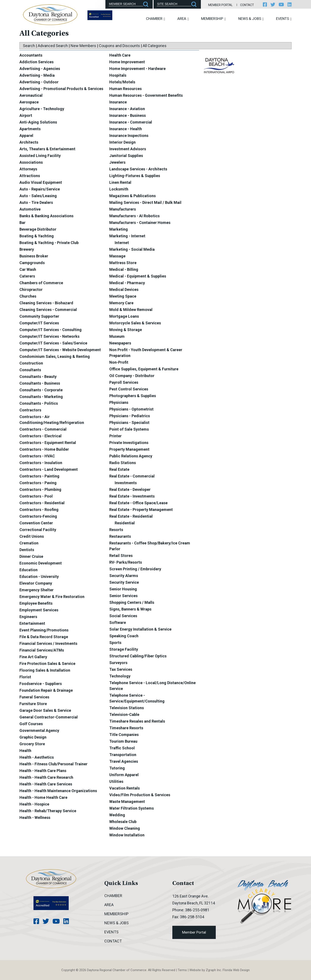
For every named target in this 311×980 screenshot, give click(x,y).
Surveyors (118, 663)
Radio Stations (123, 463)
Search (29, 46)
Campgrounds (32, 263)
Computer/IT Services (39, 323)
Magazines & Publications (132, 196)
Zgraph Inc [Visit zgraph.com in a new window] (213, 970)
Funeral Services (34, 697)
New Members (83, 46)
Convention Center (36, 523)
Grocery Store (32, 744)
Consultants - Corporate (41, 390)
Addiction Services (36, 62)
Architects (29, 142)
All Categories (155, 46)
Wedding (117, 815)
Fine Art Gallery (33, 657)
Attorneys (28, 169)
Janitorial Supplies (126, 156)
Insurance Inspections (129, 136)
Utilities (116, 781)
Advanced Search (53, 46)
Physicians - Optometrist (131, 409)
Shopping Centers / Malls (132, 602)
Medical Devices (124, 289)
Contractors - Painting (39, 476)
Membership (213, 19)
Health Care (120, 55)
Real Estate (119, 469)
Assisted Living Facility (40, 156)
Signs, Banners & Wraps (130, 609)
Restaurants (120, 536)
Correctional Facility (38, 530)
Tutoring (117, 768)
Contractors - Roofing (39, 510)
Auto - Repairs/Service (40, 189)
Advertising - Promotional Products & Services (61, 89)
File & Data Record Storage (44, 637)
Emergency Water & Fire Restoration (52, 597)
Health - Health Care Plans (43, 771)
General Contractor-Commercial (49, 717)
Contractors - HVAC (37, 456)
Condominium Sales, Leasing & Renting (55, 356)
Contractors (30, 410)
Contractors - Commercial (43, 429)
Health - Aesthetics (37, 757)
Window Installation (127, 835)
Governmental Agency (39, 730)
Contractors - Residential (42, 503)
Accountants (31, 55)
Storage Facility (124, 649)
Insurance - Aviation (127, 109)
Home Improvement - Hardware (137, 69)
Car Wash (28, 269)
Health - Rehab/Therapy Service (48, 811)
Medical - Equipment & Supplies (138, 276)
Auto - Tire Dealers (36, 202)
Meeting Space (123, 296)
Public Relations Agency (131, 456)
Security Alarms (124, 576)
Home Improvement (127, 62)
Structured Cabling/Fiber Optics (138, 656)
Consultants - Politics (39, 403)
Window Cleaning (125, 828)
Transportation (123, 755)
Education (29, 570)
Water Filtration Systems (132, 808)
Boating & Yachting (37, 236)
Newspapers (120, 343)
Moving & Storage (126, 330)
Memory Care (121, 303)
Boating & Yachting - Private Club (49, 243)
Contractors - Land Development (49, 469)
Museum (117, 336)
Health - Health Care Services (46, 784)
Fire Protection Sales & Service (47, 664)
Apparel (26, 136)
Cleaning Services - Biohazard (46, 303)
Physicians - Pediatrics (130, 416)
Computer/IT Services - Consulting (51, 330)
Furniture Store (33, 704)
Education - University (39, 576)
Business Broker (34, 256)
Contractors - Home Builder (44, 449)
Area (183, 19)
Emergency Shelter (36, 590)
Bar (22, 223)
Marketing (119, 229)
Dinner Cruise (31, 556)
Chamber (155, 19)
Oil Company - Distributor (132, 376)
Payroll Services (124, 382)
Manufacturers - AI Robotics (134, 216)
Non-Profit (119, 362)
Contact (247, 5)
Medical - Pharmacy (127, 283)
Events (284, 19)
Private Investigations (129, 443)
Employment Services (39, 610)
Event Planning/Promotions (44, 630)
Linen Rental (120, 182)
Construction (31, 363)
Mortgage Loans (124, 316)
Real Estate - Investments (132, 496)
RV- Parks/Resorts (126, 562)
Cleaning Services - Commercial (48, 310)
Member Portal (220, 5)
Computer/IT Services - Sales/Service (53, 343)
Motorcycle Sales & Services (135, 323)
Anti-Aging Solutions (38, 122)
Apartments (30, 129)
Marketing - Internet (127, 236)
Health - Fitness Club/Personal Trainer (53, 764)
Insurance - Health (126, 129)
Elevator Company (36, 583)
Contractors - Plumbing (40, 489)
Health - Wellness (35, 817)
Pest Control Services (129, 389)
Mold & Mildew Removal (131, 310)
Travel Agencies (124, 761)
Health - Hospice (34, 804)
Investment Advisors (128, 149)
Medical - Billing (124, 269)
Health (25, 751)
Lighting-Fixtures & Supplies (135, 176)
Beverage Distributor (38, 229)
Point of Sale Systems (129, 429)
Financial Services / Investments (48, 643)
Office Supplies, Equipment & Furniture (144, 369)
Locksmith (119, 189)
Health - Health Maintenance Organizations (58, 791)
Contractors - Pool (36, 496)
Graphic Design (33, 737)
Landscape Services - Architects (138, 169)
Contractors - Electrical (40, 436)
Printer (115, 436)
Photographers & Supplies (133, 396)
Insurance (118, 102)
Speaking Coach (124, 636)
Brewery (27, 249)
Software (118, 622)
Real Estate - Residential (131, 516)
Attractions (30, 176)
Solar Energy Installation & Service (140, 629)
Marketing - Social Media (132, 249)
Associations (31, 162)
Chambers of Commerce (41, 283)
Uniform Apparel (124, 775)
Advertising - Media (37, 75)
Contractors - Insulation (41, 463)
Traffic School (122, 748)
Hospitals (118, 75)
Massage (117, 256)
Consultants (30, 370)
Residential (125, 523)
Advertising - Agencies (40, 69)
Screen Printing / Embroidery (135, 569)
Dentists (27, 550)
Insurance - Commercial (131, 122)
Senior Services (123, 596)
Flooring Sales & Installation (45, 670)
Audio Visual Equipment (41, 182)
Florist (25, 677)
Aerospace (29, 102)
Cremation (29, 543)
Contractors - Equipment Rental (48, 443)
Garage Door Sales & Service (45, 710)
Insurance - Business (128, 115)
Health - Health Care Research (46, 777)
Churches (28, 296)
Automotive (30, 209)
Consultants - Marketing (41, 397)
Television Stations (127, 708)
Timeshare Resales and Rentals (137, 721)
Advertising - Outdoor (39, 82)
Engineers (28, 617)
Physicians (119, 402)
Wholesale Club (123, 822)
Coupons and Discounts (119, 46)
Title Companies (124, 735)
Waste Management (127, 802)
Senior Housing (123, 589)
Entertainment (32, 623)
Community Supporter (39, 316)
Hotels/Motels (122, 82)
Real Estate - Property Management (141, 510)
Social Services (123, 616)
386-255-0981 (197, 910)
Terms (182, 970)
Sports (115, 643)
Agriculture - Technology (42, 109)
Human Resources (125, 89)
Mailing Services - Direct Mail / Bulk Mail (145, 202)
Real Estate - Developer (130, 489)
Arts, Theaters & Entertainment (47, 149)
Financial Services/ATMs (42, 650)
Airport (26, 115)
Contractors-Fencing (38, 516)
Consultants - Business (40, 383)
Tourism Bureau (123, 741)
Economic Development (41, 563)
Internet (122, 243)
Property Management (129, 449)
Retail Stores (121, 556)
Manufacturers (123, 209)
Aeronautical (31, 95)
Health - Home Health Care (43, 797)
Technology (120, 676)
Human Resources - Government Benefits (146, 95)
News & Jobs (251, 19)
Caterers (27, 276)
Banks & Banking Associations (46, 216)
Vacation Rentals (125, 788)
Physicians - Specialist (129, 423)
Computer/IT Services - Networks (49, 336)
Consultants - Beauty (38, 377)
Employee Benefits (36, 603)
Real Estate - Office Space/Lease (138, 503)
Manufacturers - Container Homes (140, 223)
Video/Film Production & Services (140, 795)
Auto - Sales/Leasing (38, 196)
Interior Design (122, 142)
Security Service (124, 582)
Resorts (116, 530)
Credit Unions (32, 536)
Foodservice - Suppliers (41, 684)
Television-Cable (124, 714)
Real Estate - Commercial (132, 476)
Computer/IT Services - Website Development (60, 350)
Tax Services (121, 669)
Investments (126, 483)
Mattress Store (123, 263)
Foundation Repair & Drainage (46, 690)
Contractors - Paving (38, 483)
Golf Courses (31, 724)
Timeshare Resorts (126, 728)
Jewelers (117, 162)
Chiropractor (31, 289)
